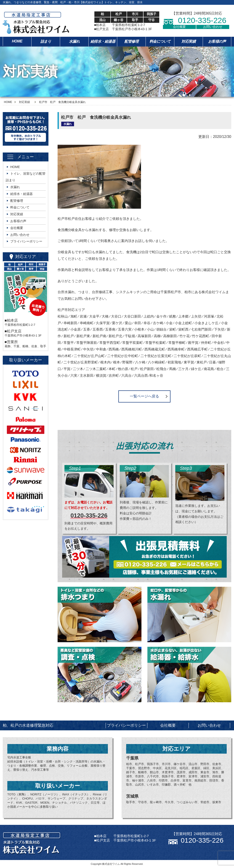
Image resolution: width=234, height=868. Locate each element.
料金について (160, 41)
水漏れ (74, 41)
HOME (17, 41)
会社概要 (179, 27)
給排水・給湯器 (103, 41)
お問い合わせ (213, 27)
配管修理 (131, 41)
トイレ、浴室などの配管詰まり (26, 177)
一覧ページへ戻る (144, 396)
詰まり (46, 41)
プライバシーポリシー (26, 241)
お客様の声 (217, 41)
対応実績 (189, 41)
